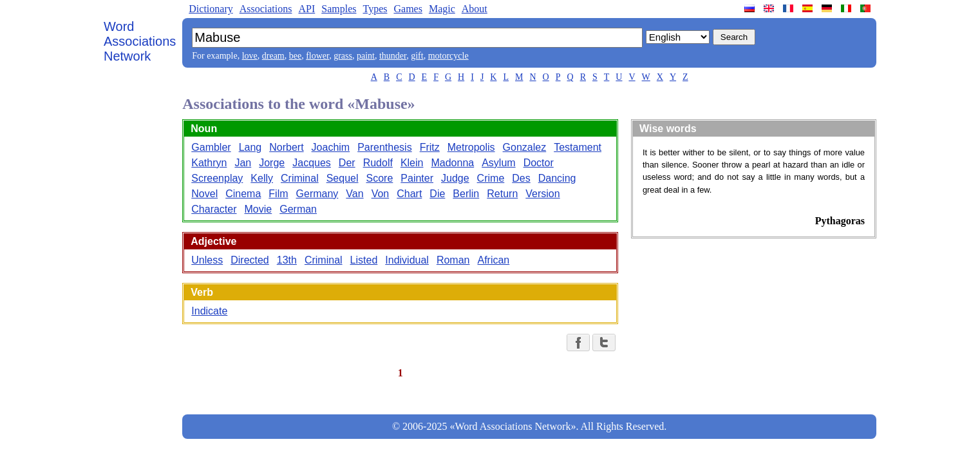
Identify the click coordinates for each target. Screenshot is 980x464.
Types (375, 9)
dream (273, 56)
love (250, 56)
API (306, 9)
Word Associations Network (140, 41)
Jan (243, 163)
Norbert (286, 147)
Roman (453, 260)
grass (343, 56)
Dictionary (211, 9)
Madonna (452, 163)
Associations (266, 9)
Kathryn (209, 163)
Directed (250, 260)
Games (408, 9)
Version (542, 194)
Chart (409, 194)
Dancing (557, 178)
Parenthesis (385, 147)
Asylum (498, 163)
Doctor (539, 163)
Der (347, 163)
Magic (442, 9)
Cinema (243, 194)
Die (437, 194)
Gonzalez (525, 147)
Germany (317, 194)
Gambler (211, 147)
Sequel (343, 178)
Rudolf (378, 163)
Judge (455, 178)
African (493, 260)
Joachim (331, 147)
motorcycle (448, 56)
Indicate (209, 311)
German (298, 209)
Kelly (262, 178)
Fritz (430, 147)
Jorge (272, 163)
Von (381, 194)
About (475, 9)
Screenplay (217, 178)
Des (521, 178)
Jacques (312, 163)
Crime (491, 178)
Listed (364, 260)
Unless (207, 260)
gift (417, 56)
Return (502, 194)
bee (295, 56)
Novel (204, 194)
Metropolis (471, 147)
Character (214, 209)
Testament (578, 147)
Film (278, 194)
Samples (339, 9)
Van (354, 194)
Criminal (300, 178)
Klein (412, 163)
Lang (250, 147)
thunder (393, 56)
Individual (407, 260)
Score (380, 178)
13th (287, 260)
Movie (259, 209)
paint (366, 56)
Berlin (466, 194)
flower (317, 56)
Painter (417, 178)
